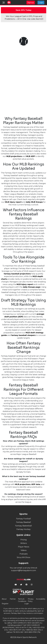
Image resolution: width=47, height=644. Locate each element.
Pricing (24, 540)
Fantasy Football (23, 519)
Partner (13, 599)
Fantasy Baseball (24, 522)
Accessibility (41, 599)
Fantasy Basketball (23, 526)
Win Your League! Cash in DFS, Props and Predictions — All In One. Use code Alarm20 (24, 18)
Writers (24, 543)
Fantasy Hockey (23, 529)
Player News (24, 547)
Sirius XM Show (23, 557)
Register (5, 604)
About (4, 599)
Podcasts (24, 554)
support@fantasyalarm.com (24, 570)
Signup (31, 2)
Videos (24, 550)
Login (41, 2)
